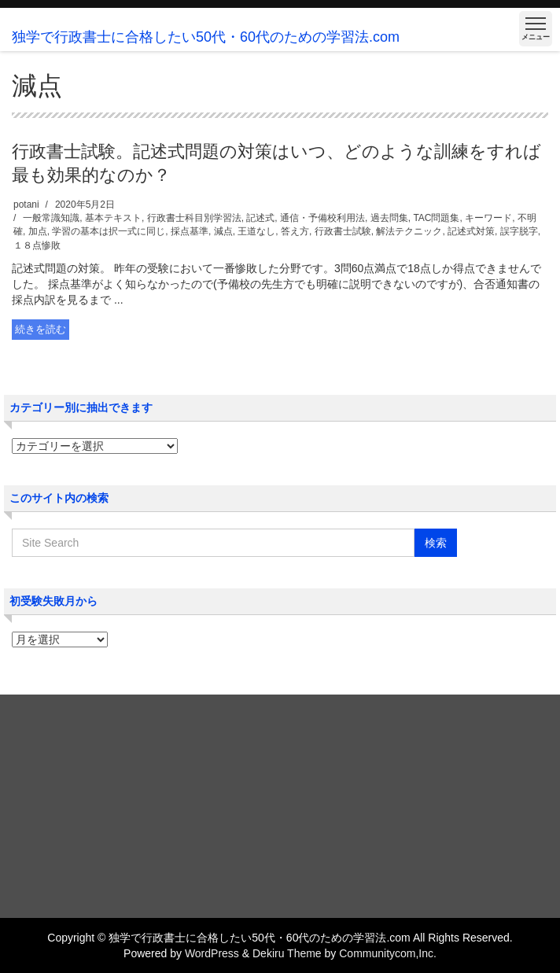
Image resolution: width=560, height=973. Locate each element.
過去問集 (389, 218)
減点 (223, 231)
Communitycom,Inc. (388, 953)
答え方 (295, 231)
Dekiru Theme (287, 953)
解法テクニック (409, 231)
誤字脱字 (519, 231)
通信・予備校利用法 (322, 218)
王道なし (256, 231)
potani (26, 205)
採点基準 (190, 231)
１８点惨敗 (37, 245)
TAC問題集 (436, 218)
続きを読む (41, 329)
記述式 (260, 218)
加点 (38, 231)
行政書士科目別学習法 (194, 218)
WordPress (212, 953)
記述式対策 (471, 231)
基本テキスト (113, 218)
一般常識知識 (51, 218)
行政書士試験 (343, 231)
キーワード (488, 218)
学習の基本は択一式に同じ (109, 231)
